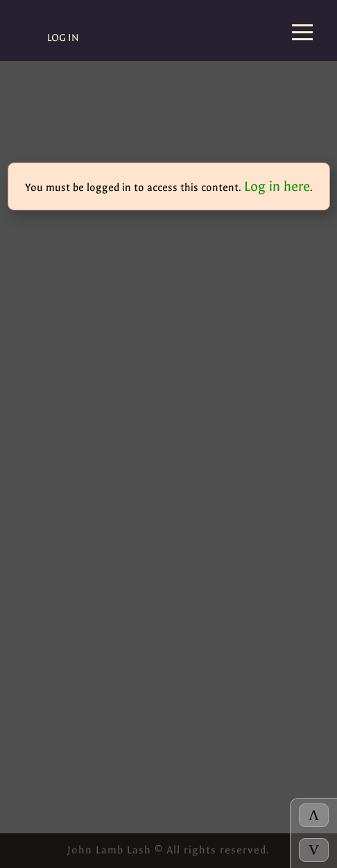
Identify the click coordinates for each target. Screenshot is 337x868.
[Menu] (302, 34)
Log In (63, 38)
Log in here (277, 186)
